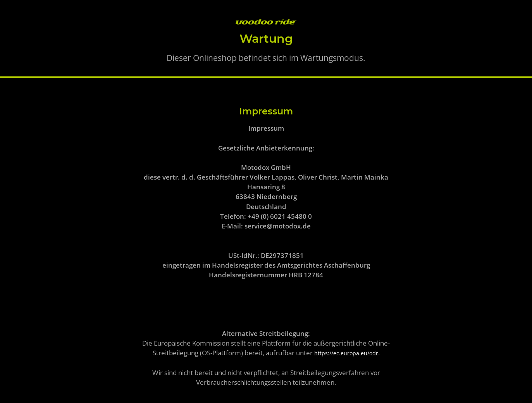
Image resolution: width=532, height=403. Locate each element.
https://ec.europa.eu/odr (346, 353)
